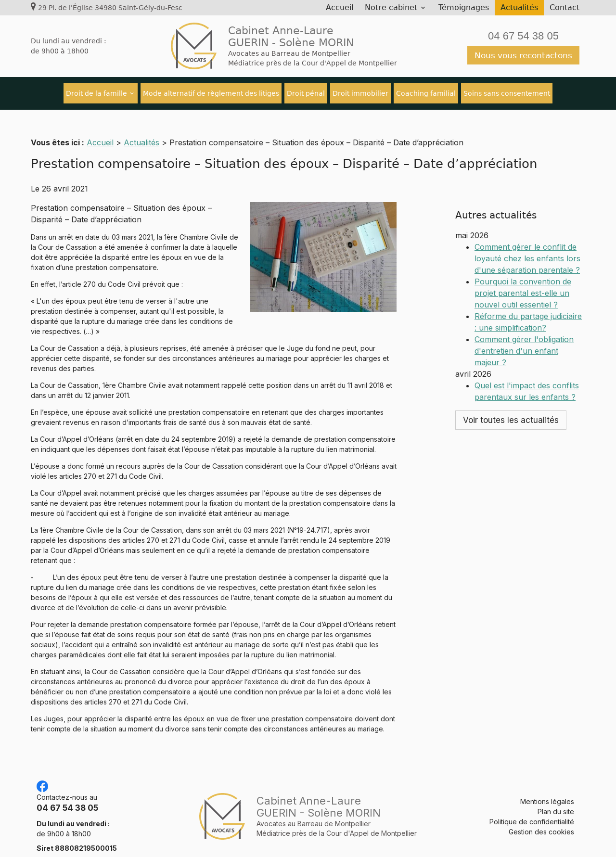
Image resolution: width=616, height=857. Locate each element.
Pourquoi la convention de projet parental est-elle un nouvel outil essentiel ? (523, 256)
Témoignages (464, 7)
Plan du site (556, 800)
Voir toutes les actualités (511, 383)
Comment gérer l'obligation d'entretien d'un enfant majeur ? (524, 313)
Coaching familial (426, 93)
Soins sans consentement (507, 93)
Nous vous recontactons (523, 55)
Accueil (340, 7)
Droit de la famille (96, 93)
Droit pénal (306, 93)
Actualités (519, 7)
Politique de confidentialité (532, 810)
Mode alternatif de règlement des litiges (211, 93)
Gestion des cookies (541, 820)
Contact (565, 7)
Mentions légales (547, 790)
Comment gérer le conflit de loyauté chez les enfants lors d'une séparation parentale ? (527, 221)
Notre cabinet (391, 7)
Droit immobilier (360, 93)
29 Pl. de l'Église (110, 8)
